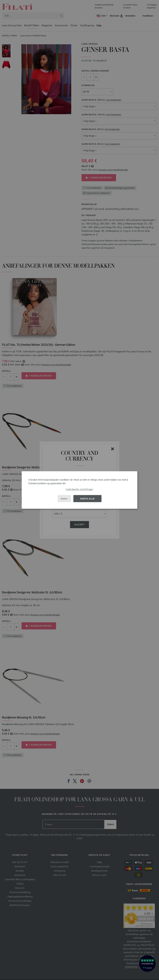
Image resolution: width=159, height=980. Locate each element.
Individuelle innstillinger (79, 489)
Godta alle (87, 499)
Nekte (64, 499)
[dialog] (79, 490)
